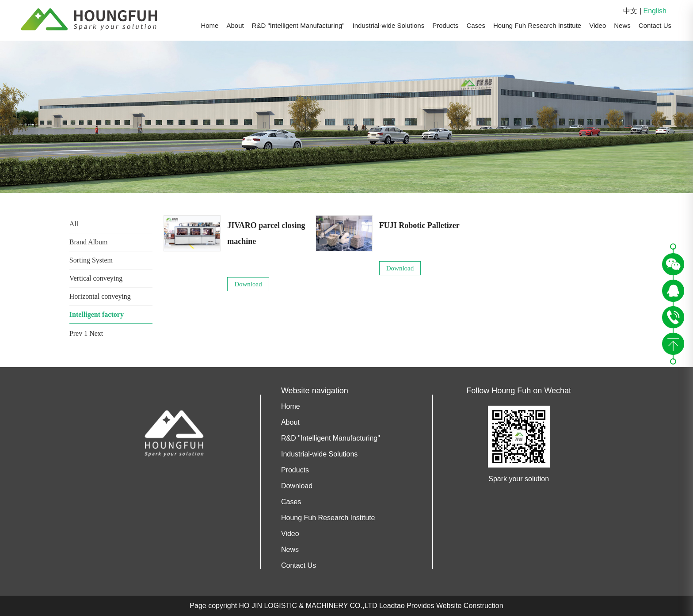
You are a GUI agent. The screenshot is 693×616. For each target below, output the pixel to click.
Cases (476, 25)
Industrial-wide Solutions (389, 25)
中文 (630, 11)
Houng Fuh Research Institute (537, 25)
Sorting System (91, 260)
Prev (76, 333)
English (655, 11)
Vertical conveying (96, 278)
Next (96, 333)
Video (598, 25)
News (622, 25)
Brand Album (89, 242)
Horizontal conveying (100, 296)
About (235, 25)
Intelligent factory (97, 314)
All (74, 224)
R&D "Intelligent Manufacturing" (298, 25)
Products (445, 25)
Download (248, 284)
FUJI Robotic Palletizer (419, 225)
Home (209, 25)
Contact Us (655, 25)
